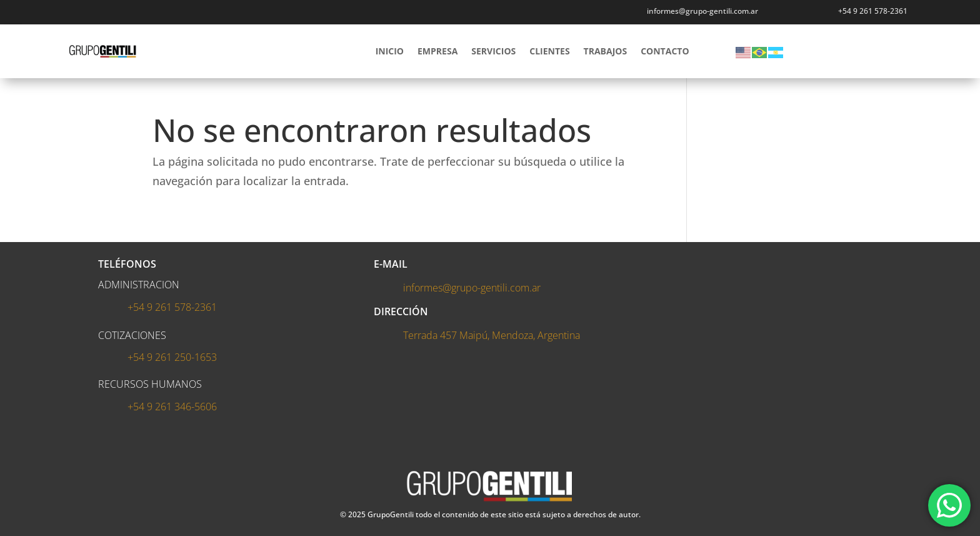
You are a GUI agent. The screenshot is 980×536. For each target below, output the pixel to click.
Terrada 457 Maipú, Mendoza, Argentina (492, 335)
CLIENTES (549, 51)
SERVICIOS (493, 51)
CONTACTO (665, 51)
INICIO (390, 51)
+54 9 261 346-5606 (172, 407)
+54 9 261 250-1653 (172, 357)
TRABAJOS (606, 51)
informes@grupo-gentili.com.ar (472, 288)
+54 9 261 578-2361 (873, 11)
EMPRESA (437, 51)
